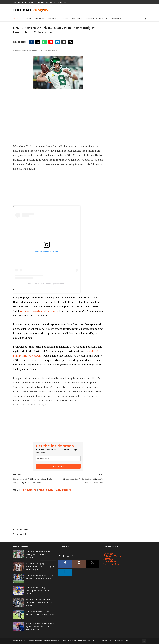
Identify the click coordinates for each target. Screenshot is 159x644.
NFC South (90, 19)
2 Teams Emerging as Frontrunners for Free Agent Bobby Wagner (40, 566)
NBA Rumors (18, 3)
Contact (108, 554)
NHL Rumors (43, 3)
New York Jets (53, 51)
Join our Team (112, 556)
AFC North (27, 19)
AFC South (40, 19)
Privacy (108, 559)
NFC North (77, 19)
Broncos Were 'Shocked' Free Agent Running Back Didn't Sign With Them (40, 627)
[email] (58, 458)
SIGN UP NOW (58, 466)
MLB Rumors (30, 3)
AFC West (64, 19)
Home (16, 19)
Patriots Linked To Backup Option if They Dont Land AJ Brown (40, 602)
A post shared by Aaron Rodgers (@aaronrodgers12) (47, 284)
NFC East (103, 19)
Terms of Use (112, 564)
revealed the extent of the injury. (39, 311)
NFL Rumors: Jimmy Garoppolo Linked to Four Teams (39, 590)
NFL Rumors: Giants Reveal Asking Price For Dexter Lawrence (39, 554)
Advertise (62, 3)
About (53, 3)
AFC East (52, 19)
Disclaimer (110, 561)
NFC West (115, 19)
